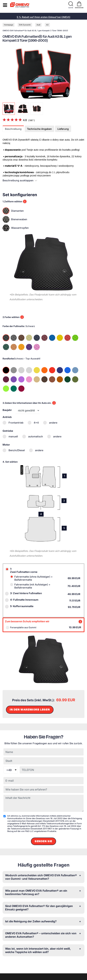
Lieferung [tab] (63, 129)
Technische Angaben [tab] (39, 129)
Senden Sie (43, 841)
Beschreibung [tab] (13, 129)
